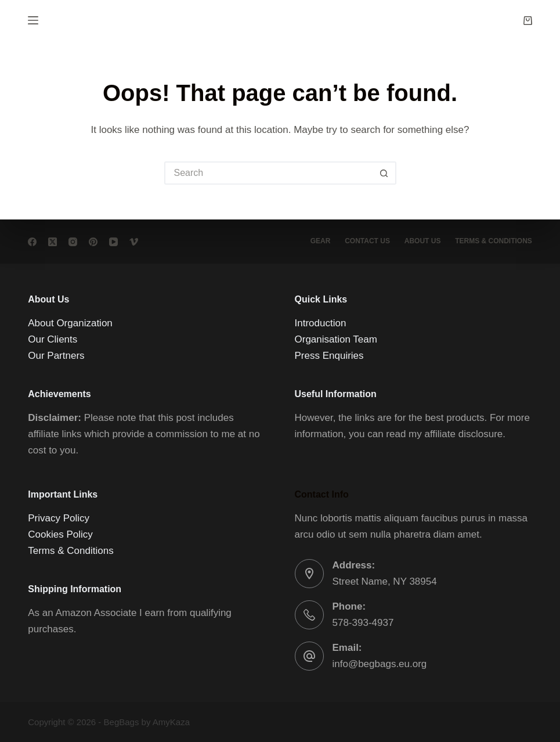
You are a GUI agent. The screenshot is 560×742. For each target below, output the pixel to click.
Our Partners (56, 356)
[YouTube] (113, 242)
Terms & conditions (494, 241)
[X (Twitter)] (53, 242)
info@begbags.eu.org (380, 664)
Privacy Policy (59, 518)
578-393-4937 (363, 623)
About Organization (70, 323)
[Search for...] (269, 173)
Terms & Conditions (71, 551)
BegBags (122, 722)
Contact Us (367, 241)
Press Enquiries (329, 356)
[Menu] (33, 20)
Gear (320, 241)
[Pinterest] (93, 242)
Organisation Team (336, 339)
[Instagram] (73, 242)
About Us (422, 241)
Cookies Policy (60, 534)
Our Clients (53, 339)
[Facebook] (32, 242)
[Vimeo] (134, 242)
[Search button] (385, 173)
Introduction (321, 323)
